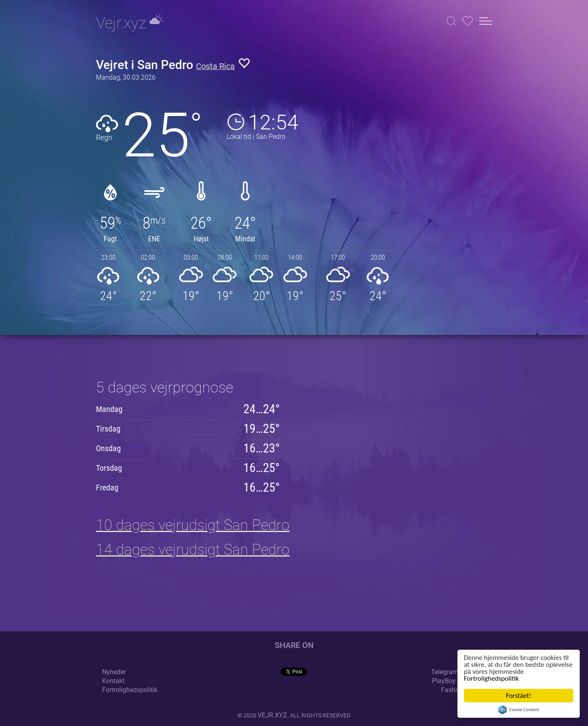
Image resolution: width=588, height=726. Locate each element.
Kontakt (113, 681)
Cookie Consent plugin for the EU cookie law (519, 710)
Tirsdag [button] (108, 429)
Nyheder (114, 672)
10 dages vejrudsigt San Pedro (193, 525)
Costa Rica (215, 66)
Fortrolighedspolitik (491, 678)
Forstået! (519, 696)
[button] (451, 21)
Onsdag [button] (108, 448)
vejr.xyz (272, 715)
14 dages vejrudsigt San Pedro (193, 550)
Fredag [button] (107, 488)
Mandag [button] (109, 409)
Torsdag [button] (109, 468)
